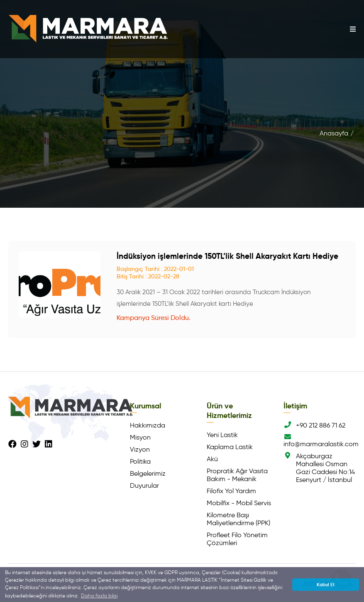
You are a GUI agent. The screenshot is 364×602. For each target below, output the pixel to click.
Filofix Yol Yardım (231, 491)
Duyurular (144, 485)
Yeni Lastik (222, 435)
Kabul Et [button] (326, 585)
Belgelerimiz (148, 473)
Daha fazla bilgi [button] (99, 596)
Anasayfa (334, 133)
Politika (140, 461)
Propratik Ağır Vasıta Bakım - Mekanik (237, 475)
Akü (212, 459)
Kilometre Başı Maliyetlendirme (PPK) (238, 519)
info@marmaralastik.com (320, 441)
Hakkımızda (148, 425)
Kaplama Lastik (230, 447)
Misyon (140, 437)
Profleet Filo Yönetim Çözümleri (237, 539)
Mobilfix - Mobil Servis (239, 503)
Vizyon (140, 449)
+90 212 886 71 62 (314, 425)
